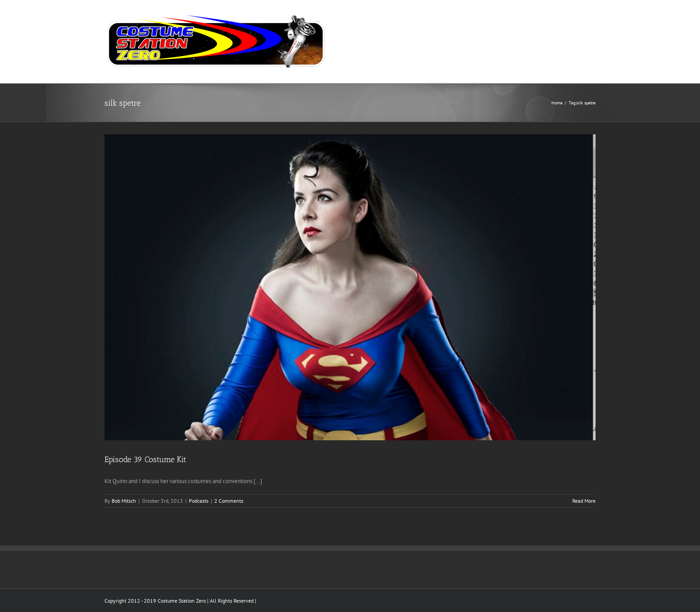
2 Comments (229, 501)
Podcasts (199, 501)
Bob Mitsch (124, 501)
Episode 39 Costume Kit (145, 459)
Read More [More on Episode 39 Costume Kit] (584, 501)
